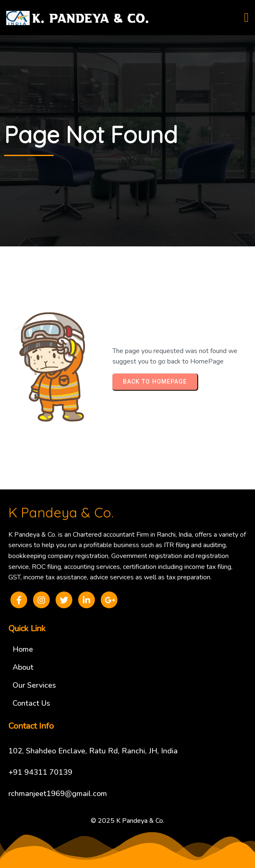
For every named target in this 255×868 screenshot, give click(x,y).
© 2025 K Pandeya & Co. (127, 821)
